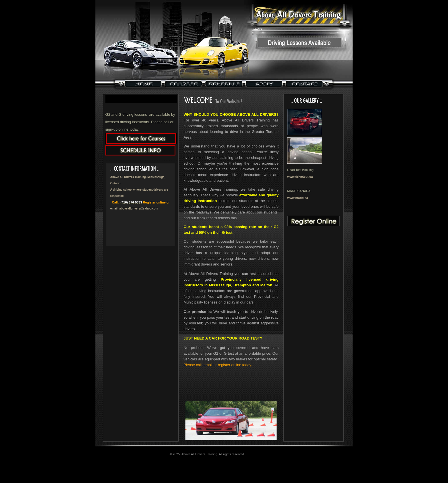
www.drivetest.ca (300, 177)
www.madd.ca (298, 198)
